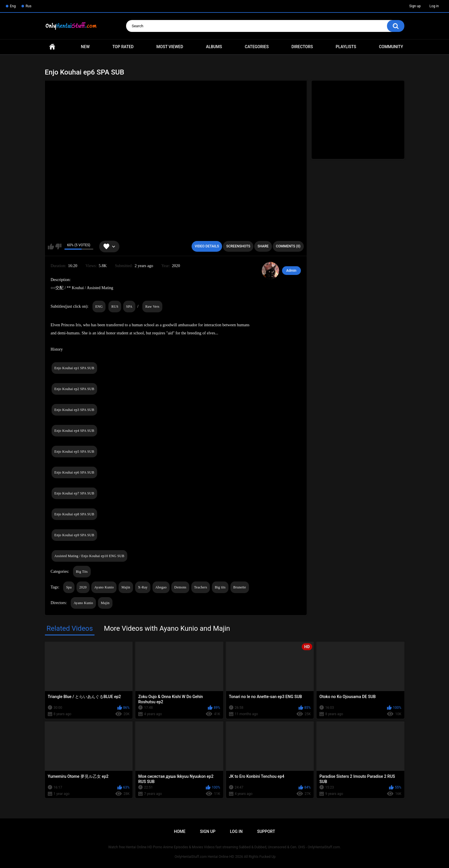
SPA (129, 307)
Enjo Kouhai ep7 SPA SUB (74, 493)
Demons (180, 587)
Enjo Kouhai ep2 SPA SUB (74, 389)
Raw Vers (152, 307)
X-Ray (143, 587)
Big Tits (82, 572)
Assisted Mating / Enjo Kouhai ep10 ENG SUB (90, 556)
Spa (69, 587)
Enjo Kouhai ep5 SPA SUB (74, 452)
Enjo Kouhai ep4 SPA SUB (74, 431)
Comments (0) (288, 246)
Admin (291, 271)
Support (266, 831)
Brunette (240, 587)
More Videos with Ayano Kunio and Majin (167, 628)
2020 (83, 587)
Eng (13, 6)
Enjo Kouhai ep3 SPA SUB (74, 410)
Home (52, 47)
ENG (99, 307)
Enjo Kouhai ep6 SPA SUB (74, 472)
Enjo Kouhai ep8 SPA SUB (74, 514)
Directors (302, 47)
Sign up (415, 6)
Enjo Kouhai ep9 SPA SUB (74, 535)
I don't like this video (58, 247)
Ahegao (161, 587)
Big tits (220, 587)
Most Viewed (170, 47)
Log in (434, 6)
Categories (257, 47)
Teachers (201, 587)
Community (391, 47)
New (85, 47)
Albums (214, 47)
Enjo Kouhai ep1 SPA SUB (74, 368)
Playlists (346, 47)
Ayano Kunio (104, 587)
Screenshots (238, 246)
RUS (115, 307)
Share (263, 246)
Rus (28, 6)
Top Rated (123, 47)
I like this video (51, 247)
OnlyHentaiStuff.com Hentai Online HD (204, 857)
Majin (126, 587)
